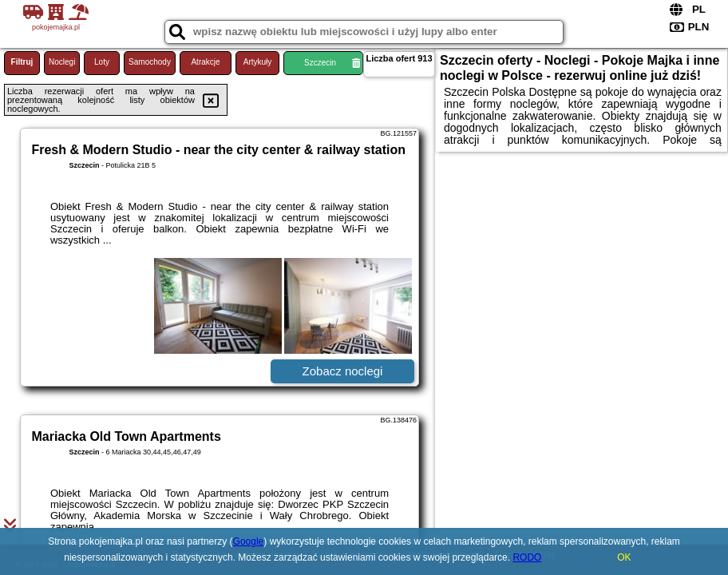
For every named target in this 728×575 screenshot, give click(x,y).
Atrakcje (205, 62)
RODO (527, 557)
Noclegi (62, 62)
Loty (102, 62)
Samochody (150, 62)
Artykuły (258, 62)
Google (249, 541)
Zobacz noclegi (343, 371)
